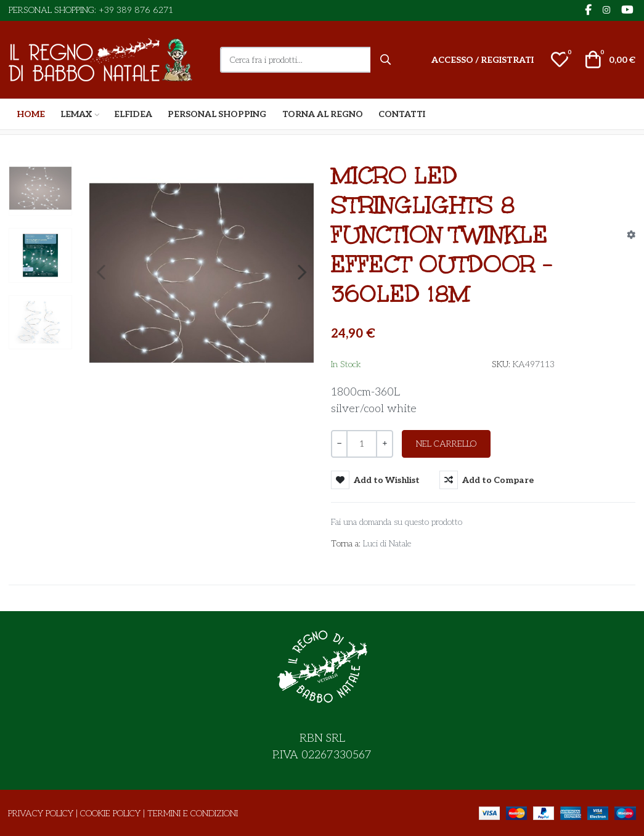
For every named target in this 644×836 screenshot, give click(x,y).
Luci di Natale (387, 544)
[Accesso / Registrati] (483, 60)
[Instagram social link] (606, 10)
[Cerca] (386, 60)
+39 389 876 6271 (136, 10)
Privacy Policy (41, 814)
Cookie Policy (110, 814)
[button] (560, 60)
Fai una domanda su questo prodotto (397, 522)
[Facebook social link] (588, 11)
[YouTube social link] (627, 11)
